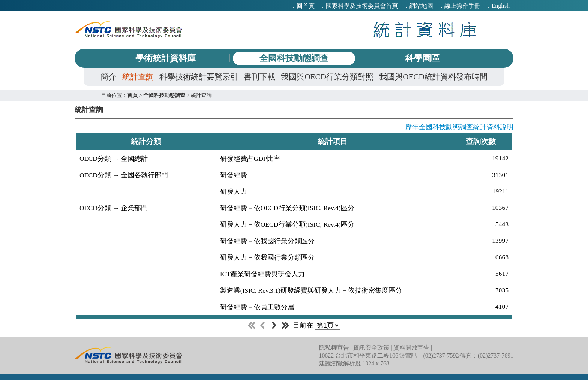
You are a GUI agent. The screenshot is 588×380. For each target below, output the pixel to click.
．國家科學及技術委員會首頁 (359, 6)
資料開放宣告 (411, 348)
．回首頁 (303, 6)
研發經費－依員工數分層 (257, 307)
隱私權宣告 (334, 348)
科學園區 (422, 58)
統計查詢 (138, 77)
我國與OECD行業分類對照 (327, 77)
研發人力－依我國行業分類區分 (267, 257)
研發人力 (234, 191)
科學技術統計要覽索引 (199, 77)
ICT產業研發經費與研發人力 (262, 274)
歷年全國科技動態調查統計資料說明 (459, 127)
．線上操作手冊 (459, 6)
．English (498, 6)
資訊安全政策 (371, 348)
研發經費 (234, 175)
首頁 (132, 95)
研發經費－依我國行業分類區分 (267, 241)
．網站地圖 (418, 6)
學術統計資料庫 (166, 58)
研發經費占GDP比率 (250, 159)
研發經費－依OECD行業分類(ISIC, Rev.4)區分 (287, 208)
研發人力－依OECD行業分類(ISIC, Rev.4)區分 (287, 224)
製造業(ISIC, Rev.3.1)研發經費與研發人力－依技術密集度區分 (311, 290)
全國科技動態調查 (294, 58)
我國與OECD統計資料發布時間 (433, 77)
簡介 (108, 77)
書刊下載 (259, 77)
